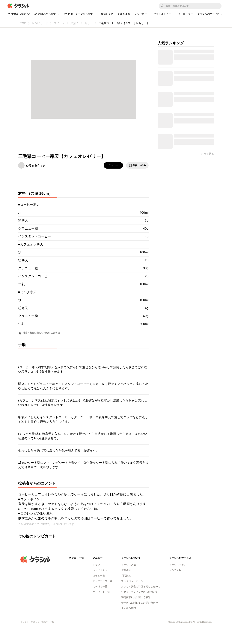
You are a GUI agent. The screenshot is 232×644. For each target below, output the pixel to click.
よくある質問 (129, 608)
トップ (96, 565)
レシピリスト (100, 570)
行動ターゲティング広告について (140, 592)
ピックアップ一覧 (103, 581)
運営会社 (126, 570)
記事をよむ (124, 14)
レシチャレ (175, 570)
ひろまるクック (36, 165)
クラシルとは (129, 565)
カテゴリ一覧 (100, 586)
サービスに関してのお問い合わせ (140, 603)
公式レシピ (107, 14)
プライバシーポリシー (133, 581)
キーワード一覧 (101, 592)
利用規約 (126, 576)
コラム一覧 (99, 576)
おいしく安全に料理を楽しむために (141, 586)
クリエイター (185, 14)
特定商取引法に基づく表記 (136, 597)
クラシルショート (164, 14)
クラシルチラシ (178, 565)
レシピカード (142, 14)
